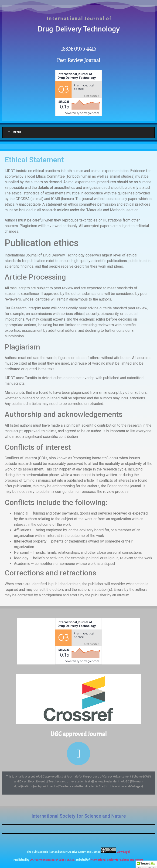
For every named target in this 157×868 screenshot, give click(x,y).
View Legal (123, 852)
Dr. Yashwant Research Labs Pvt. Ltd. (53, 860)
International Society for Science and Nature (79, 816)
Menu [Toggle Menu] (14, 132)
